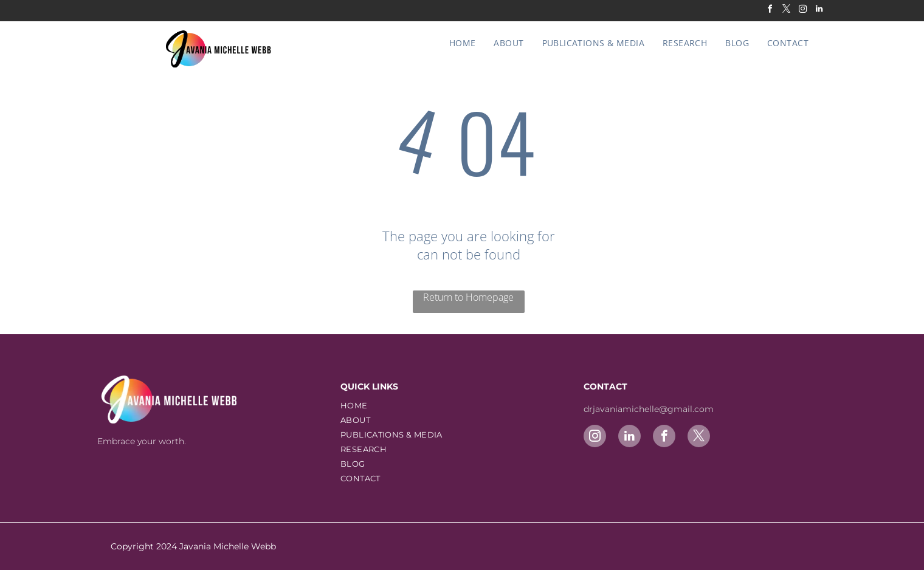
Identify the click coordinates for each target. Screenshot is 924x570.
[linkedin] (819, 11)
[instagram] (802, 11)
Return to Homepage (468, 297)
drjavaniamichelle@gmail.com (650, 409)
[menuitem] (463, 43)
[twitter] (786, 11)
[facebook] (770, 11)
